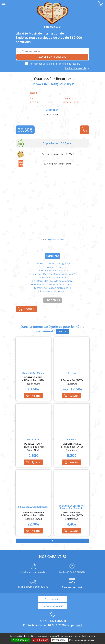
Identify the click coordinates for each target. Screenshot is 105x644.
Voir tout (63, 331)
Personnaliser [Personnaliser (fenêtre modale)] (59, 640)
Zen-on (34, 102)
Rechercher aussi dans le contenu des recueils (55, 64)
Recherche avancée (76, 68)
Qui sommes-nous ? (52, 606)
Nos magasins (53, 599)
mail (79, 625)
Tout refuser (40, 640)
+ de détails (53, 300)
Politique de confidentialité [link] (82, 640)
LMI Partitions (53, 27)
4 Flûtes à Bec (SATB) (45, 84)
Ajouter (84, 130)
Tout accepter (20, 640)
